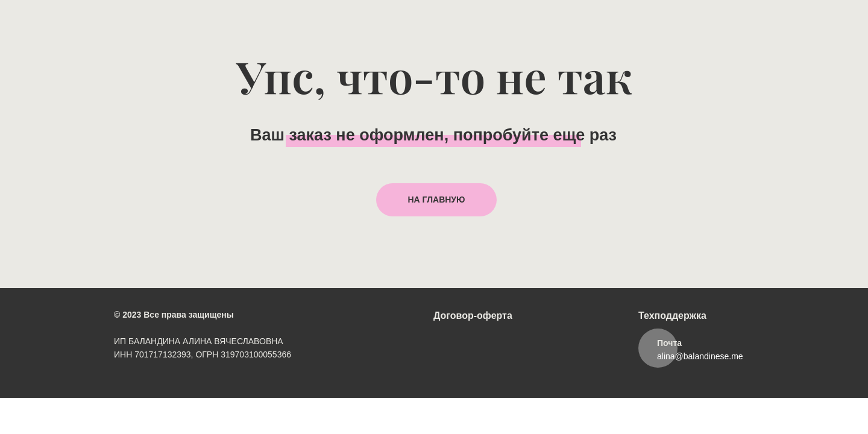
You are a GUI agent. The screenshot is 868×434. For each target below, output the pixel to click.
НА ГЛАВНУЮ (437, 200)
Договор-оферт (470, 316)
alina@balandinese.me (700, 356)
